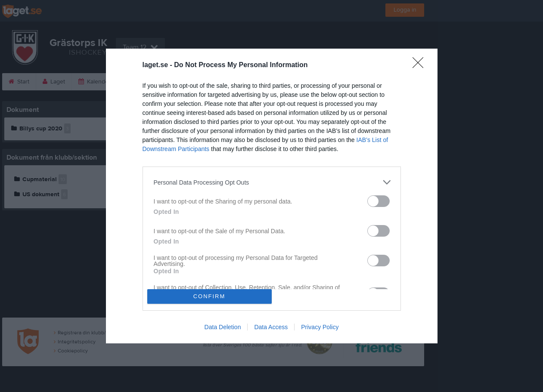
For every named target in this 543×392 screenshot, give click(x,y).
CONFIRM (209, 296)
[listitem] (272, 182)
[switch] (379, 201)
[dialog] (272, 196)
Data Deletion (223, 327)
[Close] (421, 65)
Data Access (271, 327)
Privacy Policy (320, 327)
